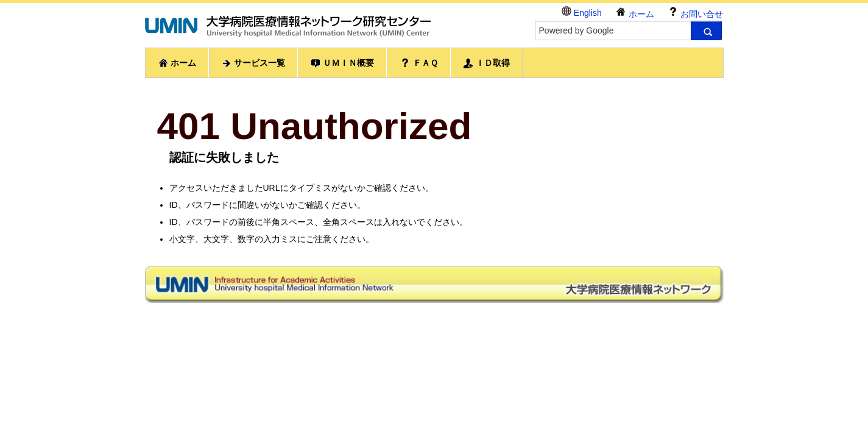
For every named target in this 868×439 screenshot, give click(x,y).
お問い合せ (696, 12)
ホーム (635, 12)
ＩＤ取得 (487, 63)
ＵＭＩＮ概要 (342, 63)
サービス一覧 (253, 63)
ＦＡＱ (419, 63)
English (582, 12)
